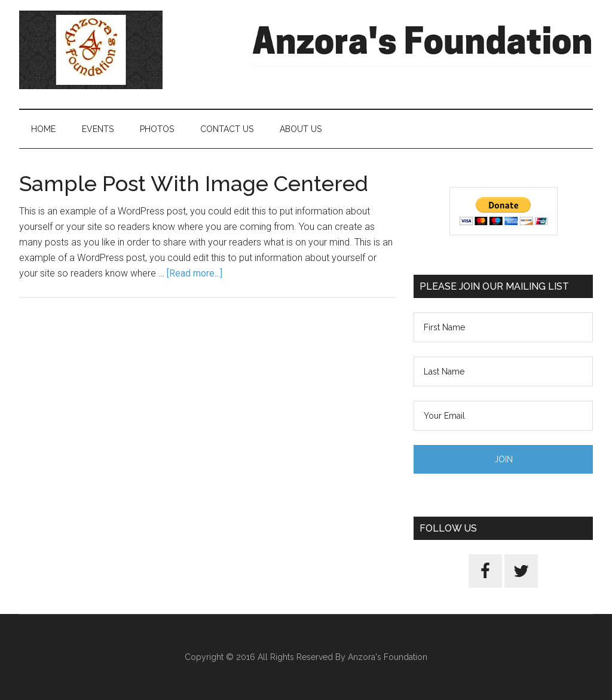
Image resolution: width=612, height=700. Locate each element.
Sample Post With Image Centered (194, 183)
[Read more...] (195, 273)
